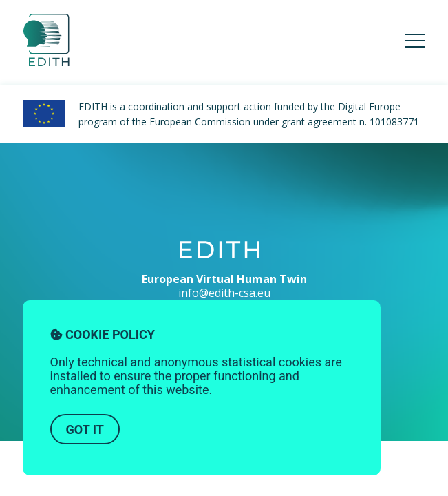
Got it (85, 430)
